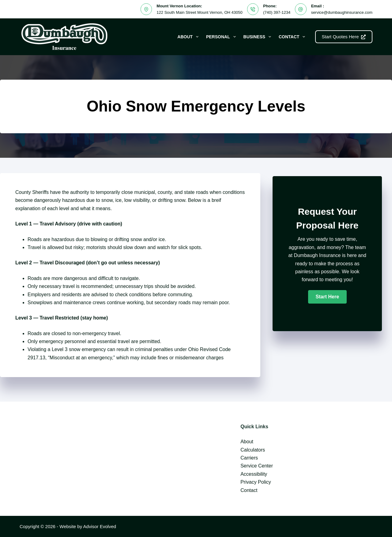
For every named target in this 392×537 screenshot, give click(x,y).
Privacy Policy (256, 482)
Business (258, 37)
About (189, 37)
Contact (293, 37)
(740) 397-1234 (277, 12)
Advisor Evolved (100, 526)
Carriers (249, 458)
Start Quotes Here (344, 37)
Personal (222, 37)
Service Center (257, 466)
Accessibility (254, 474)
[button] (327, 297)
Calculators (253, 450)
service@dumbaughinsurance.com (342, 12)
